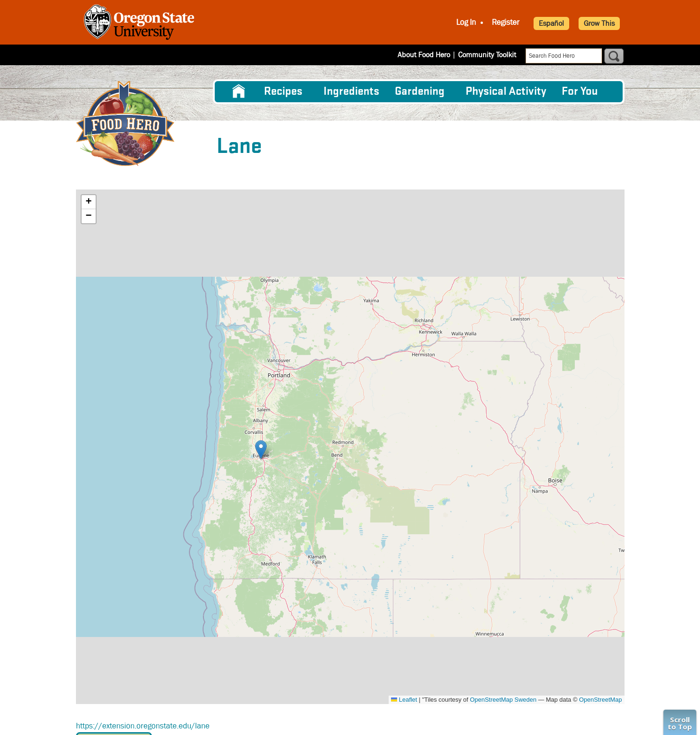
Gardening (420, 92)
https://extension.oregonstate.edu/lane (143, 726)
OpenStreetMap (600, 700)
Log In (466, 22)
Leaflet (404, 700)
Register (506, 22)
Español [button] (551, 23)
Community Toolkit (487, 55)
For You (580, 92)
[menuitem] (239, 91)
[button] (261, 450)
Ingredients (351, 92)
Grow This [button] (599, 23)
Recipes (283, 92)
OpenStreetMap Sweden (503, 700)
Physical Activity (506, 92)
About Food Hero (424, 55)
